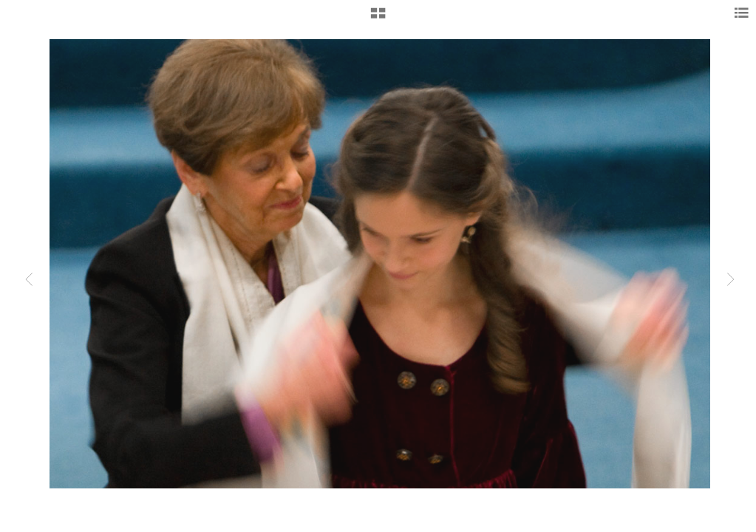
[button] (378, 18)
